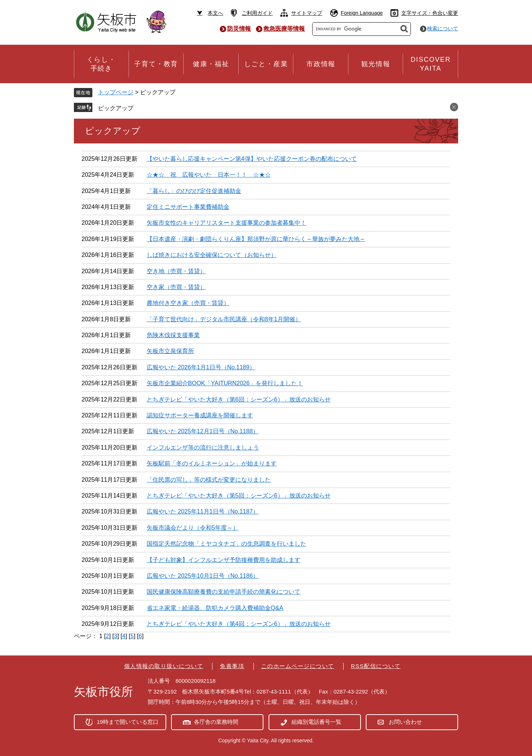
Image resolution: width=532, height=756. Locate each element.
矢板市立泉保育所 (170, 351)
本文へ (215, 13)
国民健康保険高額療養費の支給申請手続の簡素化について (224, 592)
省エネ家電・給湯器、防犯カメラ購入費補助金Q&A (215, 608)
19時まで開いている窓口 (128, 722)
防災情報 (239, 29)
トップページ (116, 92)
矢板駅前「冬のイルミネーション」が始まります (212, 463)
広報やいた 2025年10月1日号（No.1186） (203, 576)
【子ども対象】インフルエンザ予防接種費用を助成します (224, 560)
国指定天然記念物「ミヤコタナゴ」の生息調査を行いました (226, 544)
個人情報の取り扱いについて (164, 666)
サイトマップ (307, 13)
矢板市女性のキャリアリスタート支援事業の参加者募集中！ (226, 223)
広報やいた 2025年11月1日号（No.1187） (203, 511)
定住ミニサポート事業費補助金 (188, 207)
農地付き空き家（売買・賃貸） (188, 303)
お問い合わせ (405, 722)
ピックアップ (116, 108)
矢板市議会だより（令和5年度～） (193, 528)
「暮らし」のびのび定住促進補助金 (194, 191)
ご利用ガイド (257, 13)
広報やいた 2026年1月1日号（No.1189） (201, 367)
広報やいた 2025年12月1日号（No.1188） (203, 431)
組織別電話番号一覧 (316, 722)
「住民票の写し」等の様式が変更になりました (209, 480)
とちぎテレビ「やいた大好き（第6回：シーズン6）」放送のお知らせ (239, 399)
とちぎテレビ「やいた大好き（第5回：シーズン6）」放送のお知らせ (239, 496)
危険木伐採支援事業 (173, 335)
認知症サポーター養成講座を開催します (200, 415)
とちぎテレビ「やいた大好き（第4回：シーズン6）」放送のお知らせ (239, 624)
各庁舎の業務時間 (216, 722)
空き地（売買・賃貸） (176, 271)
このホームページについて (298, 666)
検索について (443, 28)
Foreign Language (362, 13)
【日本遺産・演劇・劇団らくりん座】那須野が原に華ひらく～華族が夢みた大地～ (256, 239)
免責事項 (232, 666)
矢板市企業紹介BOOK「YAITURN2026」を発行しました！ (225, 383)
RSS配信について (376, 666)
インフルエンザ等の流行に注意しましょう (203, 448)
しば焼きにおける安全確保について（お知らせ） (212, 255)
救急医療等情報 (284, 29)
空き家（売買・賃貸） (176, 287)
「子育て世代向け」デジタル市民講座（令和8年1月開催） (224, 319)
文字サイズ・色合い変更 (430, 13)
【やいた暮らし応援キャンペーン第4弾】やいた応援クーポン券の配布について (252, 159)
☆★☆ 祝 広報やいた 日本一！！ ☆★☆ (209, 175)
